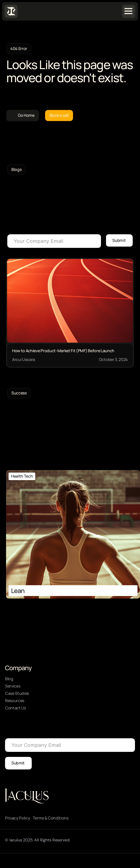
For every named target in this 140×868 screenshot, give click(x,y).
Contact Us (15, 708)
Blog (9, 679)
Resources (15, 701)
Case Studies (17, 693)
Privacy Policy (18, 818)
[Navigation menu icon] (128, 11)
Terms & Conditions (51, 818)
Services (13, 686)
